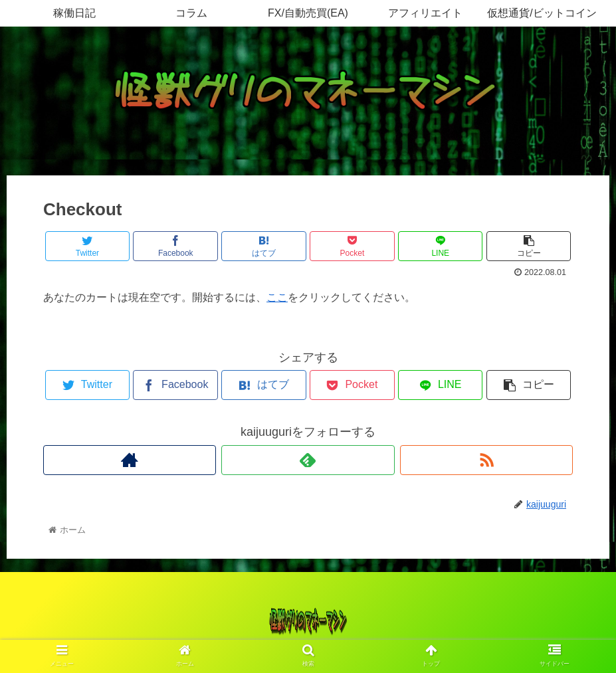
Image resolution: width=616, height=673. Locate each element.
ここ (277, 297)
